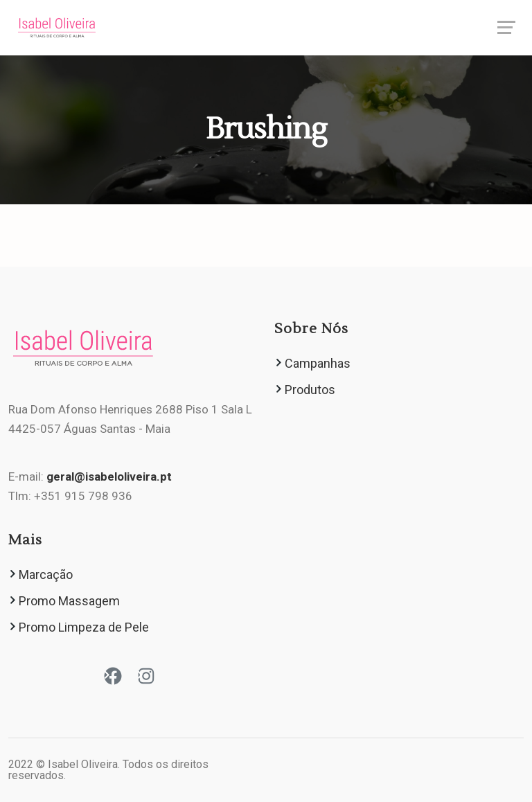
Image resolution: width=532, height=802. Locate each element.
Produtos (310, 390)
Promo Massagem (69, 601)
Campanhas (318, 363)
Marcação (46, 574)
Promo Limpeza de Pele (84, 627)
